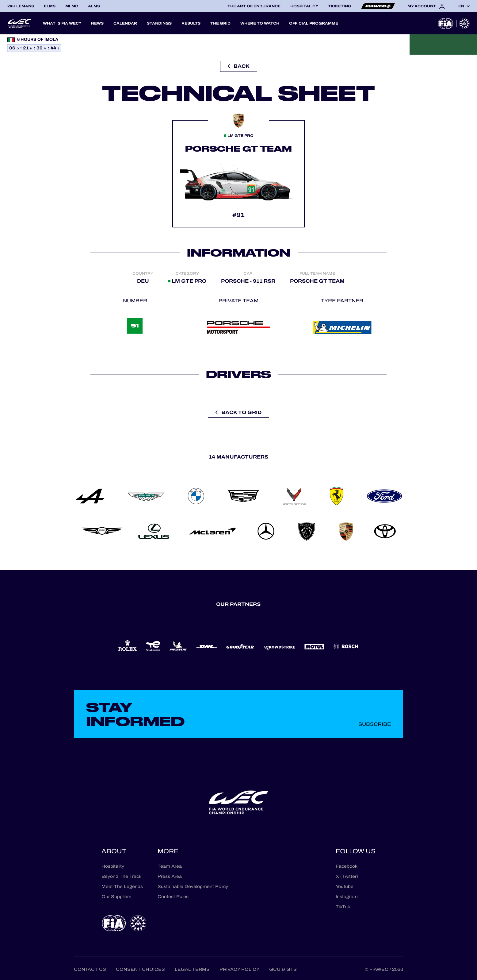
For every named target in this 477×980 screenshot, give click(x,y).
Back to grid (238, 412)
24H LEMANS (21, 6)
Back (239, 66)
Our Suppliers (116, 897)
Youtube (345, 887)
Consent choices (140, 969)
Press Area (170, 876)
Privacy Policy (239, 969)
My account (427, 6)
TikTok (343, 907)
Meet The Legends (122, 887)
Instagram (347, 897)
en (461, 6)
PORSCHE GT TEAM (317, 281)
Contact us (90, 969)
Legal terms (192, 969)
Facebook (347, 866)
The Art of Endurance (254, 6)
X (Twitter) (347, 876)
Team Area (170, 866)
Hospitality (304, 6)
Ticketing (340, 6)
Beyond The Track (121, 876)
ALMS (94, 6)
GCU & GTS (283, 969)
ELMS (50, 6)
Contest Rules (173, 897)
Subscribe (375, 724)
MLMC (72, 6)
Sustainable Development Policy (193, 887)
